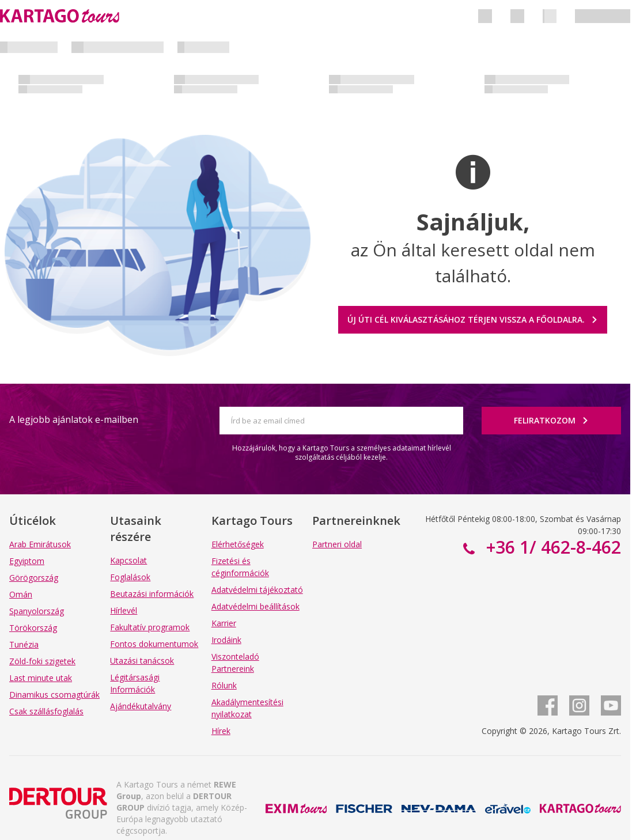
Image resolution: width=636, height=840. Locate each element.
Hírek (221, 731)
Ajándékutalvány (141, 706)
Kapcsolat (128, 560)
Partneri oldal (337, 544)
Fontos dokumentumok (154, 644)
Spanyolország (37, 611)
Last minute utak (41, 678)
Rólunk (224, 685)
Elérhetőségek (238, 544)
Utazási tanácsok (142, 661)
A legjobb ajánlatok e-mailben (74, 419)
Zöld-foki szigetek (42, 661)
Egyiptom (27, 561)
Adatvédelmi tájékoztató (257, 590)
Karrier (224, 623)
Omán (21, 594)
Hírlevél (124, 610)
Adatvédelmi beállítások (255, 606)
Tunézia (24, 644)
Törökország (33, 628)
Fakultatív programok (150, 627)
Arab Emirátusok (40, 544)
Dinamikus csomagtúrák (54, 695)
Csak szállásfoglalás (46, 711)
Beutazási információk (152, 594)
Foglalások (130, 577)
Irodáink (226, 640)
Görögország (34, 578)
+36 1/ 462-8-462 (551, 547)
